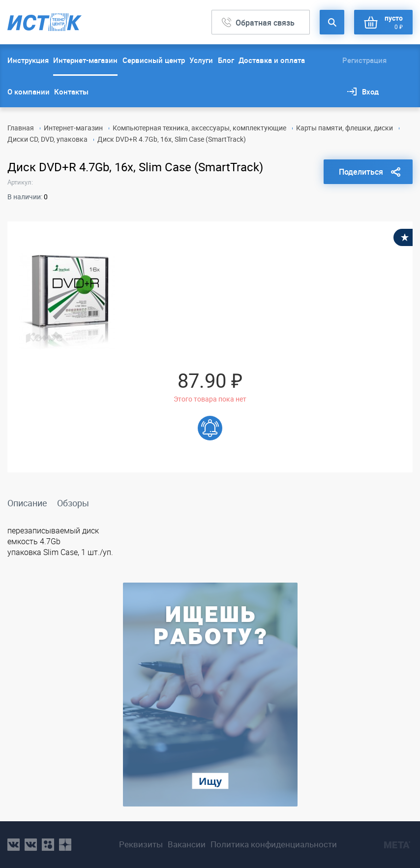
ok (48, 845)
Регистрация (364, 60)
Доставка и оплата (272, 60)
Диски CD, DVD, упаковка (47, 139)
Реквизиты (141, 844)
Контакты (71, 92)
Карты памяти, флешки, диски (345, 128)
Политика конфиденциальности (274, 844)
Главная (21, 128)
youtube (65, 845)
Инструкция (28, 60)
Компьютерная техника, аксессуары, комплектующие (199, 128)
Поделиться (361, 172)
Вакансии (187, 844)
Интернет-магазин (85, 60)
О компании (29, 92)
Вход (370, 92)
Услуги (201, 60)
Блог (226, 60)
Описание (27, 503)
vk (14, 845)
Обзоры (73, 503)
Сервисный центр (154, 60)
